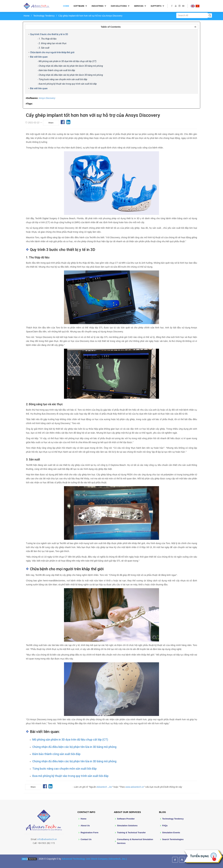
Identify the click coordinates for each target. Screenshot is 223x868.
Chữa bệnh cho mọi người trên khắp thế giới (52, 52)
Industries (97, 6)
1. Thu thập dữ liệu (48, 39)
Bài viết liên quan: (39, 57)
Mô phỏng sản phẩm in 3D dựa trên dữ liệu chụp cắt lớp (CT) (68, 61)
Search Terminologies (173, 839)
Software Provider (126, 819)
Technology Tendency (44, 16)
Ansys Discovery (47, 98)
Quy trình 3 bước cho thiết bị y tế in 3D (49, 34)
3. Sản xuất (44, 48)
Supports (156, 6)
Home (66, 6)
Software (79, 6)
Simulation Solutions (127, 826)
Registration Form (89, 833)
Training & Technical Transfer (131, 833)
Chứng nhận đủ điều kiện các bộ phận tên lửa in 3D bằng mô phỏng (71, 66)
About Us (85, 826)
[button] (111, 27)
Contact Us (86, 839)
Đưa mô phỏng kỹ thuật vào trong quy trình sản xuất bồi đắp (68, 84)
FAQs (165, 826)
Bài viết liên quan (39, 88)
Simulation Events (171, 833)
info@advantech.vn (47, 839)
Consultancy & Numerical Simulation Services (135, 841)
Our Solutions (119, 6)
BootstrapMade (43, 864)
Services (139, 6)
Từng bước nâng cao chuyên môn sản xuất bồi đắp (63, 79)
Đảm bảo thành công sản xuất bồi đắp (57, 70)
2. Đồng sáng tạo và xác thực (53, 43)
